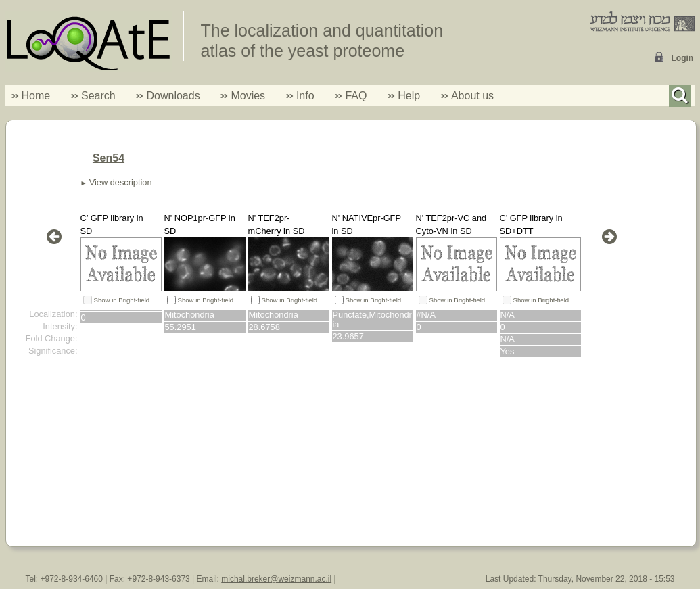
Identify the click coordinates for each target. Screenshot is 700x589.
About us (472, 96)
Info (300, 96)
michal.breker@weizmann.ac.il (276, 579)
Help (409, 96)
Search (93, 96)
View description (121, 182)
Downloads (173, 96)
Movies (248, 96)
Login (683, 58)
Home (36, 96)
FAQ (356, 96)
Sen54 (109, 158)
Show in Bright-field (122, 300)
